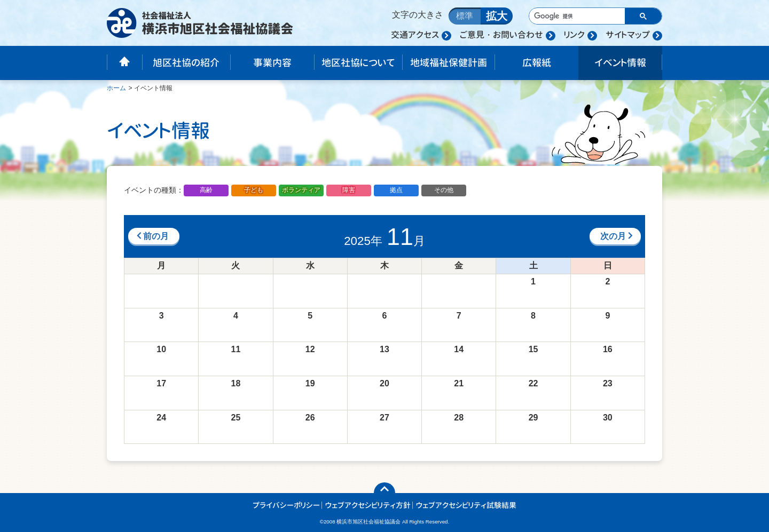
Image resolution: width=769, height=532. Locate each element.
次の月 (617, 236)
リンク (574, 35)
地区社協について (358, 63)
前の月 (152, 236)
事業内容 (272, 63)
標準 (465, 16)
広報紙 (537, 63)
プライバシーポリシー (286, 505)
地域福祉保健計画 (449, 63)
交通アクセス (415, 35)
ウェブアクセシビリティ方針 (368, 505)
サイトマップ (628, 35)
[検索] (576, 17)
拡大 (497, 16)
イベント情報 (620, 63)
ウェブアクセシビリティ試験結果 (466, 505)
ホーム (116, 88)
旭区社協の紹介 (186, 63)
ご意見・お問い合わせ (501, 35)
